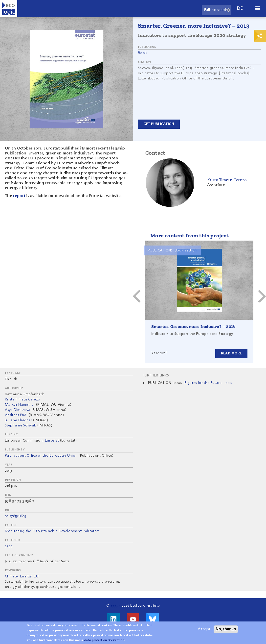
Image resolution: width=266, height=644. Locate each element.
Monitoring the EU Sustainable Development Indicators (52, 531)
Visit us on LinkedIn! (113, 619)
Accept (204, 629)
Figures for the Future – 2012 (208, 383)
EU (36, 576)
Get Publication (159, 124)
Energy (26, 576)
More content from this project (189, 235)
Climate (11, 576)
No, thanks (226, 629)
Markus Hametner (20, 405)
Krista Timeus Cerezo (22, 399)
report (19, 196)
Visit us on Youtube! (133, 619)
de (240, 9)
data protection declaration (104, 640)
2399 (9, 546)
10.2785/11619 (16, 516)
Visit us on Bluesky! (153, 619)
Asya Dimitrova (18, 410)
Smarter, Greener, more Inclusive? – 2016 (193, 326)
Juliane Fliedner (19, 420)
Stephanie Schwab (21, 425)
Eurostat (52, 441)
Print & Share (260, 36)
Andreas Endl (16, 415)
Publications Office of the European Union (41, 456)
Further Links (156, 375)
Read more (231, 353)
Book (142, 53)
